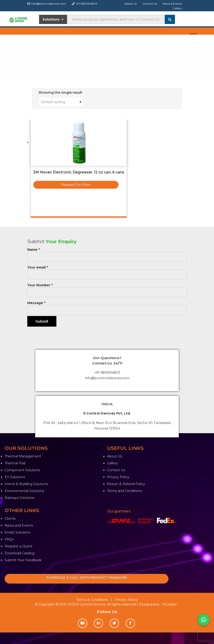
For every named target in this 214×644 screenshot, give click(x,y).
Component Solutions (22, 470)
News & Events (172, 4)
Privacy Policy (118, 477)
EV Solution (10, 54)
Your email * (107, 271)
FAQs (9, 539)
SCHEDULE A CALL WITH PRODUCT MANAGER (87, 578)
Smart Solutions (17, 532)
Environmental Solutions (24, 491)
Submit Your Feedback (23, 560)
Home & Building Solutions (26, 484)
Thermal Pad (15, 463)
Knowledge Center (15, 62)
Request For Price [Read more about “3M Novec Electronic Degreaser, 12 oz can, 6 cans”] (76, 185)
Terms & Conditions (92, 600)
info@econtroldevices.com (47, 4)
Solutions (53, 19)
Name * (107, 253)
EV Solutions (15, 477)
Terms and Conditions (124, 491)
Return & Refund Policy (126, 484)
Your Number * (107, 289)
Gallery (177, 8)
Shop (4, 38)
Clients (10, 519)
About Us (131, 4)
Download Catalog (20, 553)
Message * (107, 306)
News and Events (19, 525)
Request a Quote (19, 546)
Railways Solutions (19, 498)
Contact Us (150, 4)
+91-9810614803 (84, 4)
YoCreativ (169, 604)
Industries (8, 46)
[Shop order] (61, 102)
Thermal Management (23, 456)
